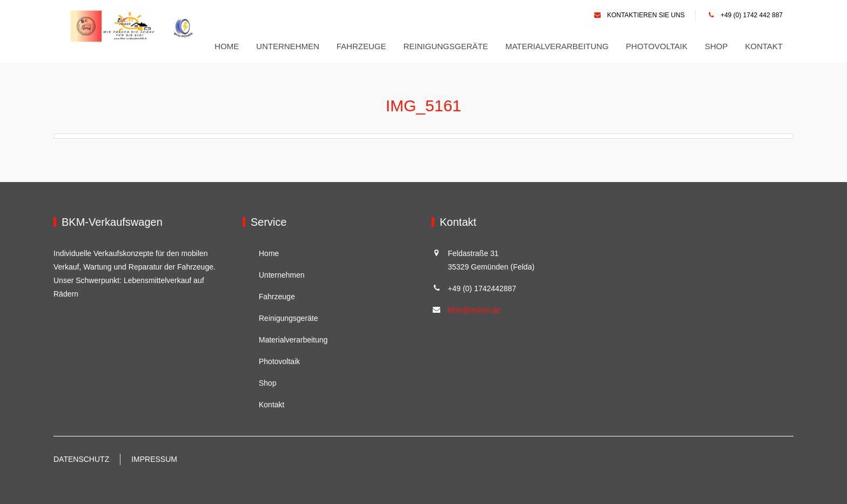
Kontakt (764, 46)
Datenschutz (81, 459)
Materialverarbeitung (557, 46)
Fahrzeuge (361, 46)
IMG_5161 (423, 106)
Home (227, 46)
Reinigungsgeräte (446, 46)
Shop (717, 46)
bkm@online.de (474, 310)
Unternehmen (288, 46)
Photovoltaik (657, 46)
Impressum (154, 459)
